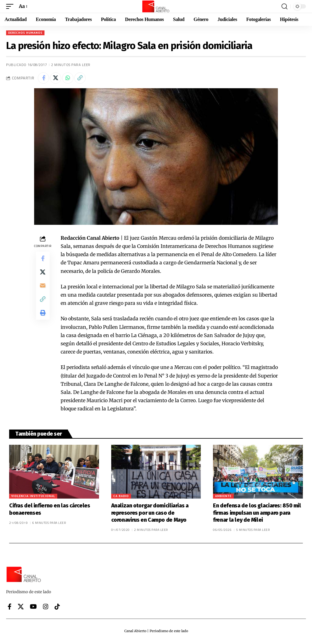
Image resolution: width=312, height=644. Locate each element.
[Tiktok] (57, 607)
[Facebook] (10, 607)
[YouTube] (33, 607)
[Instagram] (46, 607)
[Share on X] (57, 78)
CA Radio (121, 497)
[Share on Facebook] (44, 78)
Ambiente (223, 497)
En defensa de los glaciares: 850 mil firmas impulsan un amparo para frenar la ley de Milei (257, 514)
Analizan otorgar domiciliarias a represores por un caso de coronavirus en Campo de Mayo (150, 514)
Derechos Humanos (25, 33)
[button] (11, 6)
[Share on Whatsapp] (70, 78)
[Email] (43, 289)
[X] (21, 607)
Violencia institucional (33, 497)
